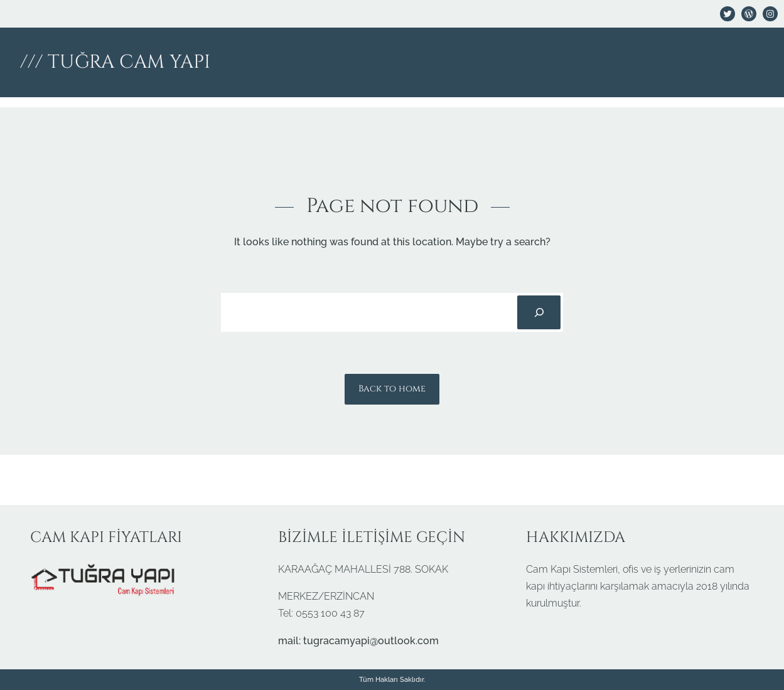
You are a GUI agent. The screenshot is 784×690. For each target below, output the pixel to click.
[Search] (539, 312)
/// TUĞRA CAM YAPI (115, 62)
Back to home (392, 389)
